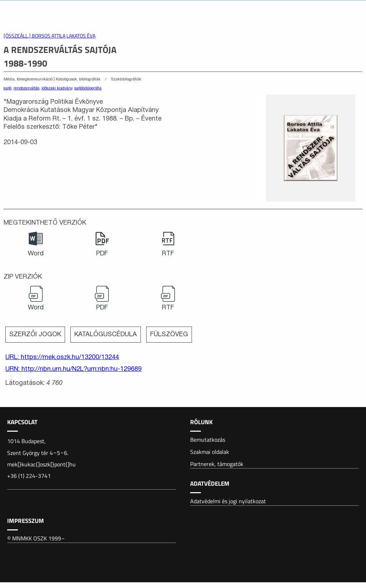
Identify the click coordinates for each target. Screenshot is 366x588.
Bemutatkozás (208, 440)
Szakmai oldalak (210, 452)
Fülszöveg (169, 335)
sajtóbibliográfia (88, 88)
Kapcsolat (22, 422)
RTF (168, 254)
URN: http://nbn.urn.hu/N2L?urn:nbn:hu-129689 (73, 369)
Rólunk (201, 422)
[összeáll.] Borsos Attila (34, 36)
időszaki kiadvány (57, 88)
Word (36, 254)
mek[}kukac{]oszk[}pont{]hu (41, 464)
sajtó (8, 88)
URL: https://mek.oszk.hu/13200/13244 (62, 357)
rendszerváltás (26, 88)
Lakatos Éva (81, 36)
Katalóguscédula (106, 335)
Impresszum (26, 521)
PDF (102, 254)
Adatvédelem (210, 484)
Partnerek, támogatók (217, 464)
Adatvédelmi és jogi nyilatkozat (228, 501)
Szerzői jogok (35, 335)
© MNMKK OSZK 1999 (36, 538)
